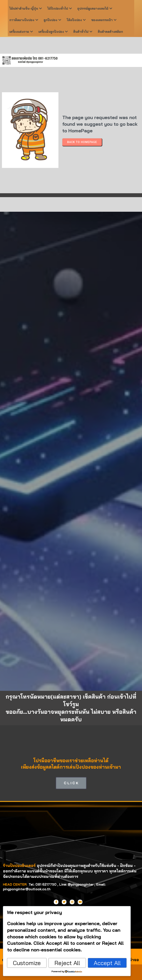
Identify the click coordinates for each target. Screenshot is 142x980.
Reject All (67, 963)
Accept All (107, 963)
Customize (27, 963)
